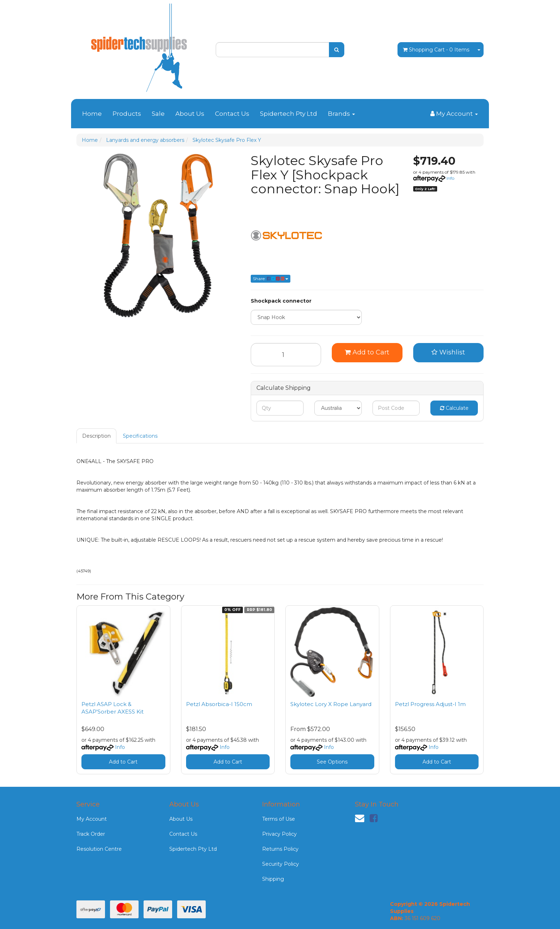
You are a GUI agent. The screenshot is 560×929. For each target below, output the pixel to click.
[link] (374, 818)
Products (127, 114)
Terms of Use (279, 819)
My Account (92, 819)
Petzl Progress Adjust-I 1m (430, 704)
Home (92, 114)
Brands (341, 114)
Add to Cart (367, 352)
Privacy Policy (279, 834)
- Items (436, 50)
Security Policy (281, 864)
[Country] (338, 408)
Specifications (140, 436)
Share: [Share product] (271, 279)
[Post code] (396, 408)
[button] (449, 353)
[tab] (97, 436)
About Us (190, 114)
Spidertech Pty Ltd (289, 114)
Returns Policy (280, 849)
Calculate (454, 408)
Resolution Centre (99, 849)
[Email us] (360, 818)
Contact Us (232, 114)
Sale (158, 114)
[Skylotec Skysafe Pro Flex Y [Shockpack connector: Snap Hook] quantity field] (286, 355)
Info (450, 178)
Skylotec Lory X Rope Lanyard (331, 704)
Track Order (91, 834)
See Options (332, 762)
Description (96, 436)
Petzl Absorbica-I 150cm (219, 704)
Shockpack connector (281, 301)
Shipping (273, 879)
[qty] (280, 408)
